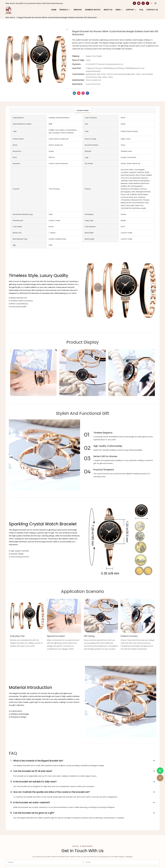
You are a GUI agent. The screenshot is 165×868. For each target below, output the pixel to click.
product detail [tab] (83, 110)
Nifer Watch (10, 17)
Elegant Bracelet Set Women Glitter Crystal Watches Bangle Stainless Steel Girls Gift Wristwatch (57, 17)
